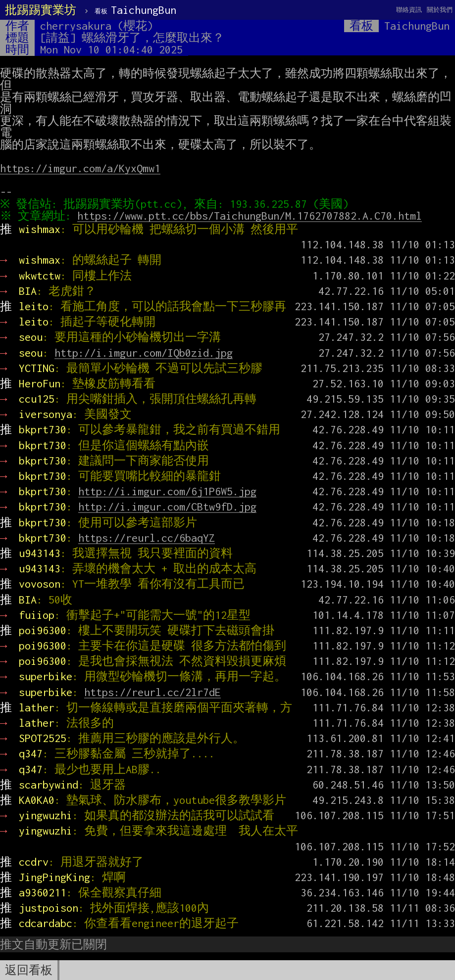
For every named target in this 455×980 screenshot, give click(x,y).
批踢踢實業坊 (41, 10)
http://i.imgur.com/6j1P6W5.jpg (167, 491)
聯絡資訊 (409, 10)
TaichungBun (135, 10)
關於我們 (440, 10)
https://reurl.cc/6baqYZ (147, 538)
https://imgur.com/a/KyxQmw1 (80, 168)
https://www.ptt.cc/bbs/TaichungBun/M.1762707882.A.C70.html (252, 216)
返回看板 (29, 970)
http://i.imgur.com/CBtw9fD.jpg (167, 507)
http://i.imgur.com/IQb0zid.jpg (144, 353)
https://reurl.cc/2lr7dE (152, 692)
